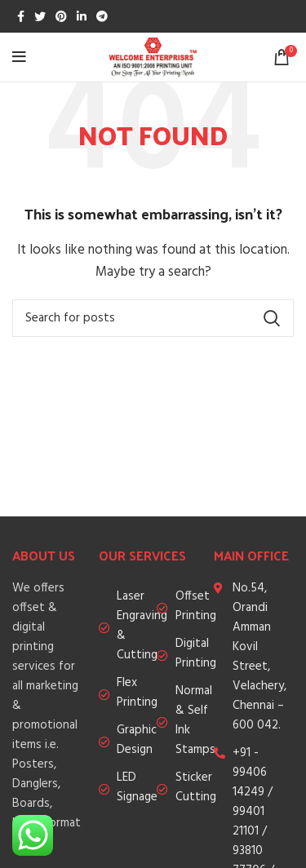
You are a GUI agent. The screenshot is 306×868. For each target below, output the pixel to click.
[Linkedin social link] (82, 16)
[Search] (153, 318)
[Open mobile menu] (19, 57)
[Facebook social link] (21, 16)
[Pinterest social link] (61, 16)
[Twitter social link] (40, 16)
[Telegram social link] (102, 16)
